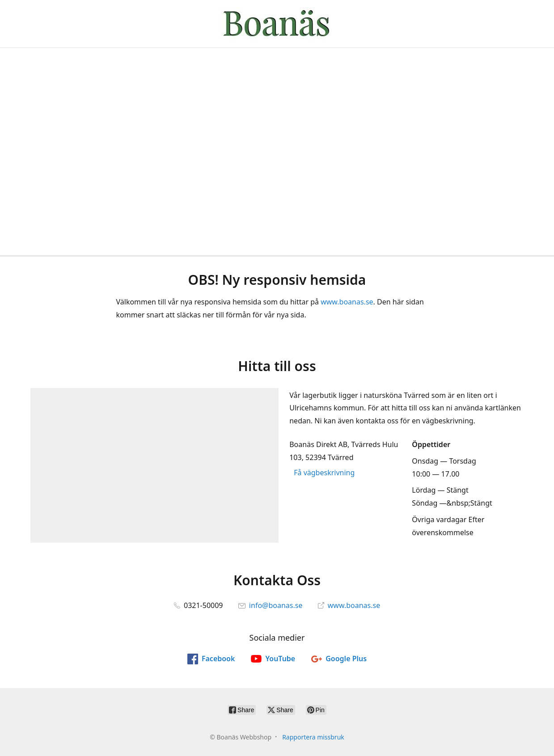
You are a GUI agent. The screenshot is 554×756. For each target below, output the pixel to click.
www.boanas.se (347, 302)
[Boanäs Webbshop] (277, 24)
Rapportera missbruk (313, 737)
